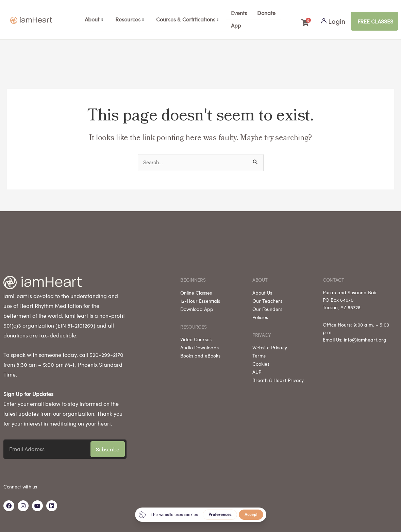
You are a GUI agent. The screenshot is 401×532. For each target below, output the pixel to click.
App (236, 25)
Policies (260, 314)
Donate (266, 13)
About (94, 19)
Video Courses (196, 336)
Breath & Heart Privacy (278, 377)
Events (239, 13)
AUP (257, 369)
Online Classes (196, 289)
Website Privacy (270, 345)
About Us (262, 289)
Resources (130, 19)
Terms (259, 353)
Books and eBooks (200, 353)
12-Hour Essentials (200, 298)
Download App (197, 306)
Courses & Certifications (187, 19)
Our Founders (267, 306)
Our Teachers (267, 298)
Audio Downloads (199, 345)
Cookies (261, 361)
